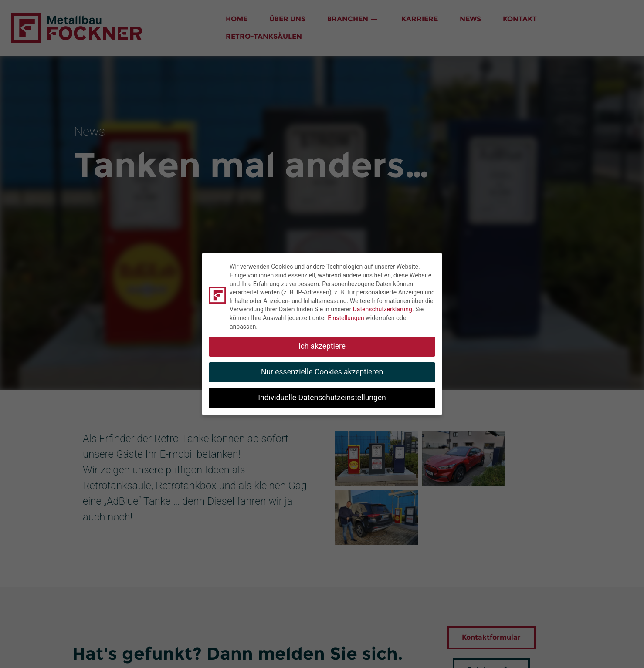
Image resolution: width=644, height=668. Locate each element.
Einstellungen (346, 318)
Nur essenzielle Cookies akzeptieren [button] (322, 372)
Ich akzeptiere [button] (322, 346)
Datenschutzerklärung (383, 309)
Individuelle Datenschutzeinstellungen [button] (322, 398)
